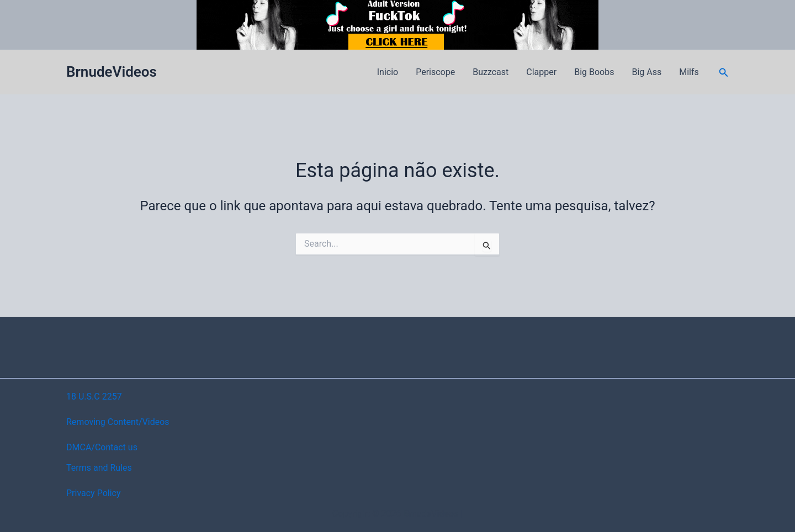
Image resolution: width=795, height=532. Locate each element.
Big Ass (646, 72)
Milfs (689, 72)
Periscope (435, 72)
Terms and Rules (99, 468)
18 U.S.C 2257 (94, 397)
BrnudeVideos (112, 72)
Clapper (541, 72)
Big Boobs (594, 72)
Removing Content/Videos (118, 422)
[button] (724, 73)
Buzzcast (491, 72)
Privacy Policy (94, 493)
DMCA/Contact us (102, 447)
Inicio (388, 72)
